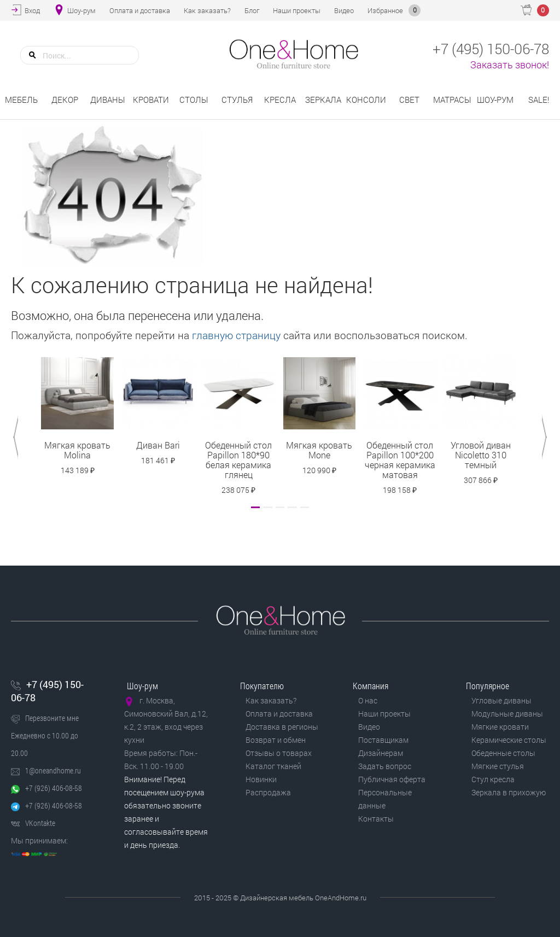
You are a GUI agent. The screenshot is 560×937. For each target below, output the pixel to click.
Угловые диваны (501, 700)
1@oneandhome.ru (53, 770)
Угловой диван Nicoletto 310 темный (481, 455)
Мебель (21, 100)
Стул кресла (493, 779)
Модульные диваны (507, 714)
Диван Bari (158, 445)
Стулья (237, 100)
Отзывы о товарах (279, 753)
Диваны (108, 100)
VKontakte (40, 823)
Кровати (151, 100)
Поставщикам (383, 740)
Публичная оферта (392, 779)
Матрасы (452, 100)
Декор (65, 100)
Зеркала (323, 100)
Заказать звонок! (510, 65)
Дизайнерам (381, 753)
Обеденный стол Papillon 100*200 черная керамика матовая (400, 460)
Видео (369, 727)
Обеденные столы (503, 753)
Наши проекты (384, 714)
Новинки (261, 779)
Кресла (280, 100)
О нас (368, 700)
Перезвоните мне (52, 718)
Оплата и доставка (279, 714)
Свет (409, 100)
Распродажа (268, 792)
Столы (194, 100)
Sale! (539, 100)
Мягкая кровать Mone (319, 450)
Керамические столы (509, 740)
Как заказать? (271, 700)
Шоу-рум (495, 100)
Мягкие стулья (498, 766)
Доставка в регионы (282, 727)
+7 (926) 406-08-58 (54, 788)
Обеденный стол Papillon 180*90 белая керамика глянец (238, 460)
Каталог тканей (273, 766)
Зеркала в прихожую (509, 792)
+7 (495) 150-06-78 (47, 691)
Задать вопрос (385, 766)
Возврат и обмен (276, 740)
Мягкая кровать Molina (77, 450)
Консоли (366, 100)
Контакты (376, 819)
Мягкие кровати (500, 727)
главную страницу (236, 335)
